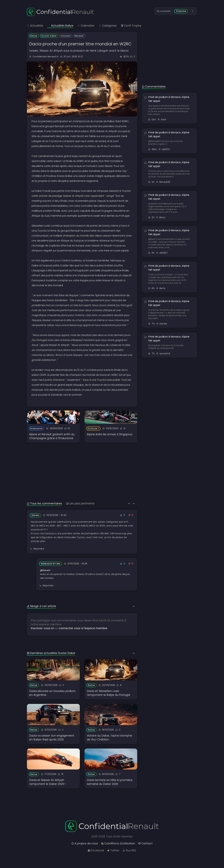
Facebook (96, 850)
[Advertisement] (82, 464)
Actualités (35, 26)
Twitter (113, 850)
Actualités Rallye (60, 26)
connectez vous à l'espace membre (83, 628)
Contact (145, 843)
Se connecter (164, 11)
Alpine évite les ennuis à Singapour (110, 434)
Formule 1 (94, 428)
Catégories (108, 26)
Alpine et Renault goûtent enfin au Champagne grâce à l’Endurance (52, 436)
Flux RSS (129, 850)
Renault (79, 36)
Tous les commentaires (44, 503)
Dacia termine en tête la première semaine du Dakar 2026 (110, 782)
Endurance (37, 428)
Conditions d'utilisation (118, 843)
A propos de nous (85, 843)
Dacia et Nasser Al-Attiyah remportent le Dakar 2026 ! (47, 782)
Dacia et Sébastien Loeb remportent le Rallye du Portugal (108, 693)
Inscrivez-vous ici (42, 628)
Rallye (34, 36)
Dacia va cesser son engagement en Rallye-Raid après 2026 (52, 738)
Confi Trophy (131, 26)
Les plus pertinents (80, 503)
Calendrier (86, 26)
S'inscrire (181, 11)
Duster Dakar (49, 36)
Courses (66, 36)
